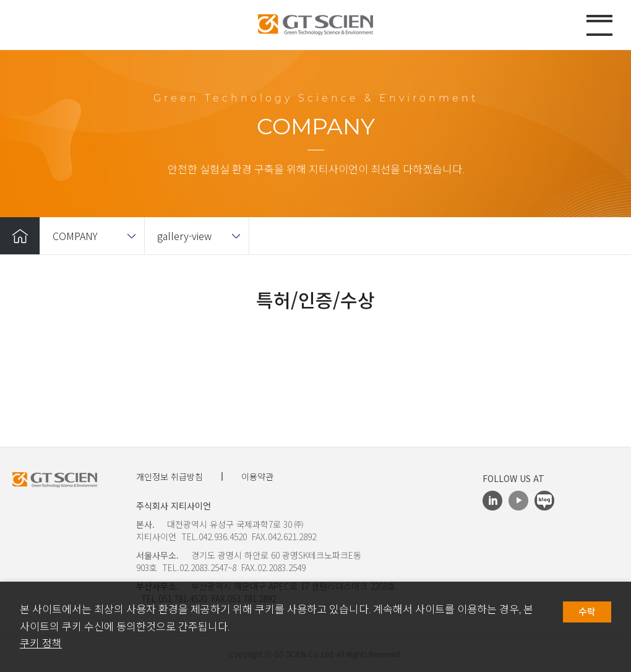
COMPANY (75, 236)
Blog (544, 501)
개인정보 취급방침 (170, 476)
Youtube (518, 501)
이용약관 (257, 476)
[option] (315, 345)
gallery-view (184, 236)
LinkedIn (492, 501)
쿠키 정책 (41, 644)
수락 (587, 612)
